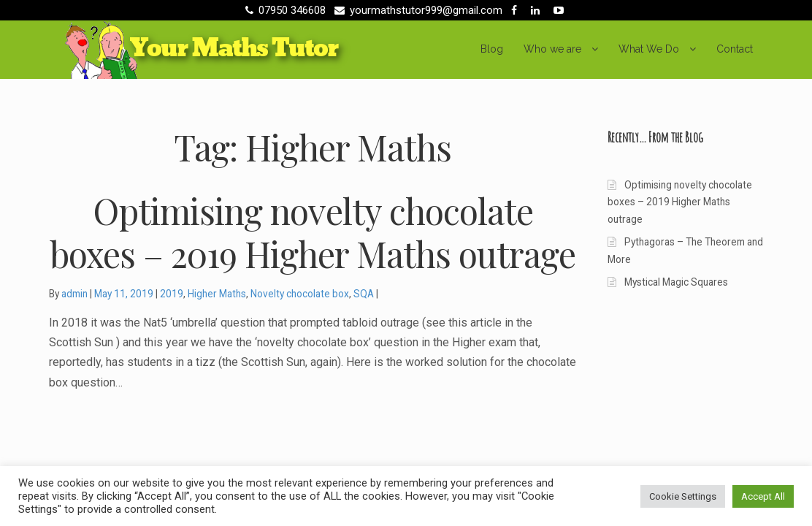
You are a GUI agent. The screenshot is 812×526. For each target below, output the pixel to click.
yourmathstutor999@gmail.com (416, 10)
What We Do (649, 49)
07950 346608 (283, 10)
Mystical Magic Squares (676, 282)
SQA (364, 294)
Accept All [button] (763, 496)
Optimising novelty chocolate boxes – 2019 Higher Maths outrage (679, 202)
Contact (735, 49)
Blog (492, 49)
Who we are (552, 49)
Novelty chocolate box (300, 294)
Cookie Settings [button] (683, 496)
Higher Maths (217, 294)
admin (74, 294)
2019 (172, 294)
